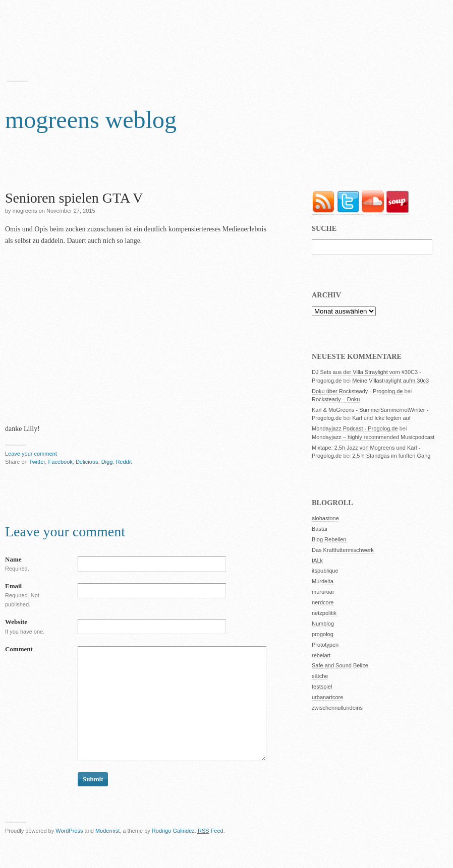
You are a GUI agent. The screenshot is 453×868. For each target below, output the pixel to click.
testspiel (322, 687)
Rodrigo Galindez (173, 831)
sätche (320, 676)
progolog (323, 634)
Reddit (124, 462)
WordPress (69, 831)
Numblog (323, 624)
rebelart (321, 655)
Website (16, 622)
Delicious (87, 462)
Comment (19, 649)
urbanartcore (327, 697)
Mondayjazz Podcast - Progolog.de (355, 428)
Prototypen (325, 645)
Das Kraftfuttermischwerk (343, 550)
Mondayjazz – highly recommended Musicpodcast (373, 437)
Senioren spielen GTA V (74, 198)
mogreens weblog (91, 120)
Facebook (60, 462)
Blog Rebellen (329, 539)
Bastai (320, 529)
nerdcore (323, 602)
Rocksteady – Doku (336, 399)
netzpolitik (324, 613)
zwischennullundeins (337, 708)
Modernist (107, 831)
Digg (107, 462)
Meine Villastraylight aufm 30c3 (390, 381)
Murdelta (323, 581)
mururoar (323, 592)
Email (13, 586)
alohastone (325, 518)
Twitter (37, 462)
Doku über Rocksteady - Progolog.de (357, 391)
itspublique (325, 571)
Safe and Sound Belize (340, 665)
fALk (317, 561)
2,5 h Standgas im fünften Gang (391, 456)
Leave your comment (31, 454)
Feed (211, 831)
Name (13, 559)
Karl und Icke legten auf (381, 418)
